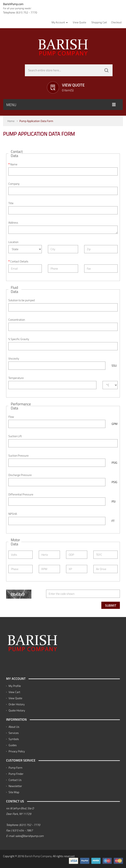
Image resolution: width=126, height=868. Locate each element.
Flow (11, 417)
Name (14, 164)
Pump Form (15, 768)
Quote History (17, 710)
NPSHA (13, 514)
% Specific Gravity (19, 339)
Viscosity (14, 358)
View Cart (14, 692)
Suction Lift (15, 436)
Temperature (16, 378)
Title (11, 203)
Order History (17, 704)
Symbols (14, 739)
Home (11, 121)
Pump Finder (16, 774)
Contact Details (19, 261)
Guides (13, 745)
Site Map (14, 792)
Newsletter (15, 786)
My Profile (15, 686)
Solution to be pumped (22, 300)
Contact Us (15, 780)
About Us (14, 727)
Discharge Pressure (20, 475)
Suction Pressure (18, 456)
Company (14, 184)
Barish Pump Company (38, 856)
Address (13, 223)
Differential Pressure (21, 494)
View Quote (15, 698)
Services (14, 733)
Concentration (17, 320)
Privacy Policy (17, 751)
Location (13, 242)
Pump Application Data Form (36, 121)
